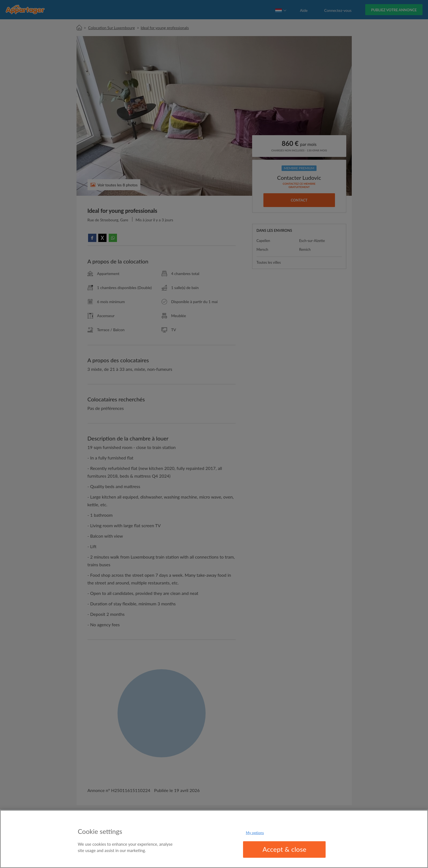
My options (255, 833)
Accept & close (285, 849)
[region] (214, 839)
